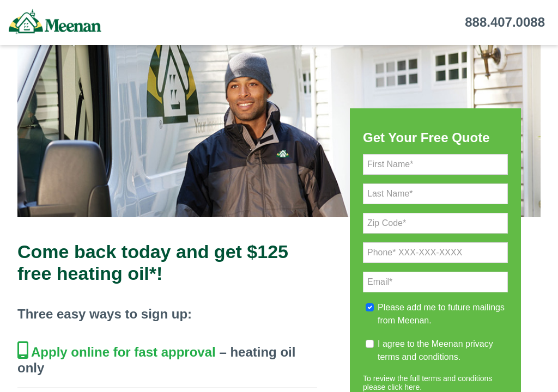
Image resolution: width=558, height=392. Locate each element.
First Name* (390, 164)
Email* (380, 282)
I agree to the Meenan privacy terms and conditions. (435, 350)
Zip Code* (387, 223)
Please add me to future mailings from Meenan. (441, 314)
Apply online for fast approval (123, 352)
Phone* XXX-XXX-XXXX (415, 252)
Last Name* (390, 194)
